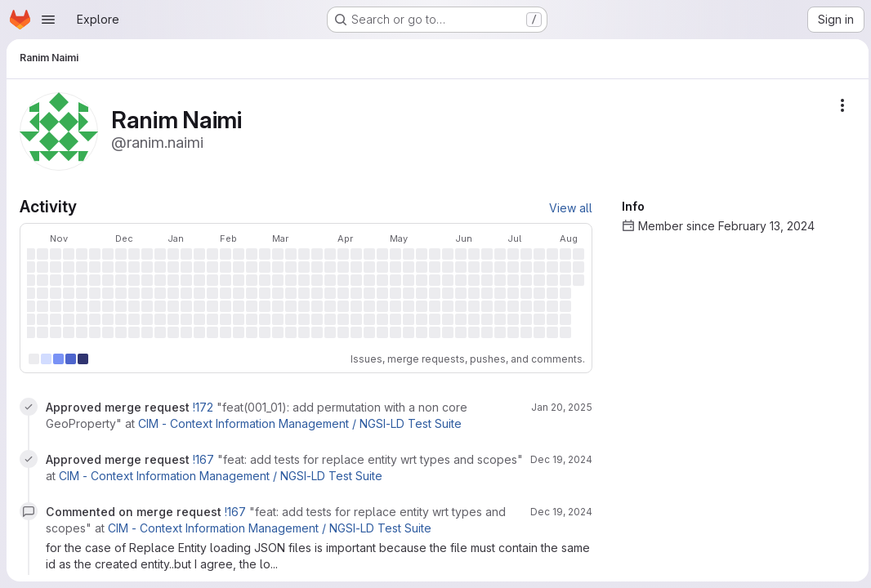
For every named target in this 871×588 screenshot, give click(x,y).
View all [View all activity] (567, 208)
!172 (205, 407)
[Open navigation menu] (48, 20)
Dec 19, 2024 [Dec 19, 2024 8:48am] (557, 512)
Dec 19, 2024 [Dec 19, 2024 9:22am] (557, 459)
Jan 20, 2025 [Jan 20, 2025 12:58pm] (558, 407)
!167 (205, 459)
